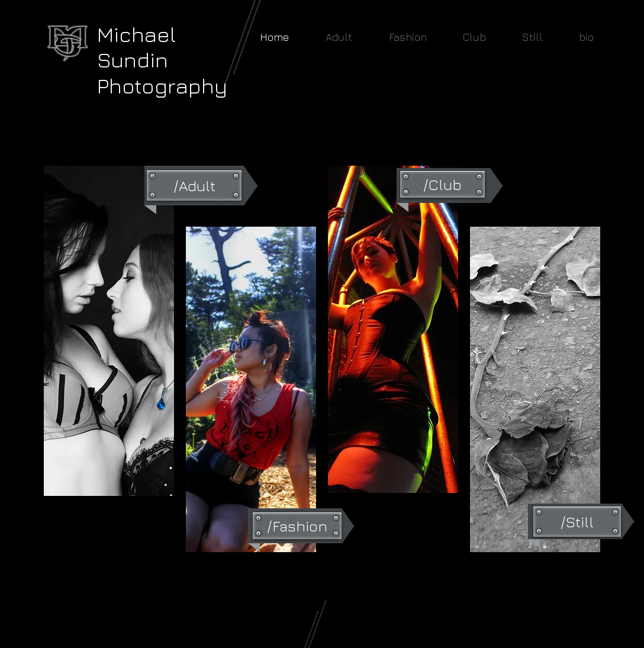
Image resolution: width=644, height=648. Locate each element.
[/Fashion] (297, 526)
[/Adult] (194, 186)
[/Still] (577, 522)
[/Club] (442, 184)
